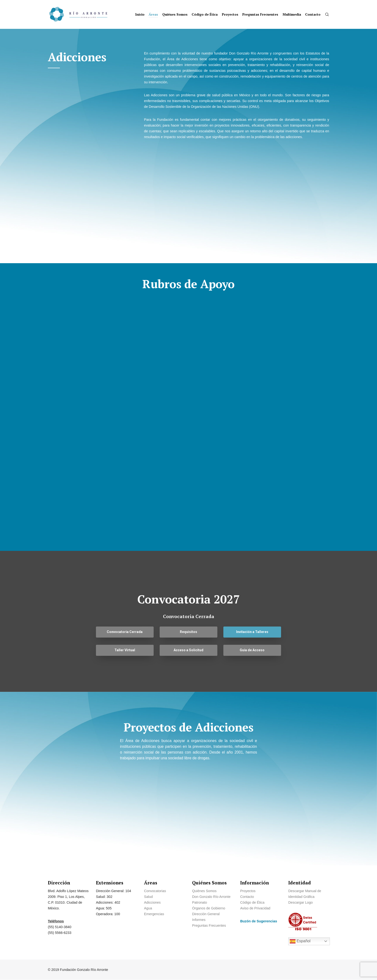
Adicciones (152, 902)
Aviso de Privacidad (255, 908)
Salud (148, 897)
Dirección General (206, 914)
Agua (148, 908)
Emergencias (154, 914)
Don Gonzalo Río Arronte (211, 897)
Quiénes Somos (204, 891)
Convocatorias (155, 891)
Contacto (247, 897)
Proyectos (248, 891)
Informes (199, 920)
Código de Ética (252, 902)
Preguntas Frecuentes (209, 925)
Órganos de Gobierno (209, 908)
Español (300, 941)
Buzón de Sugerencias (259, 921)
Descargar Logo (301, 902)
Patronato (200, 902)
